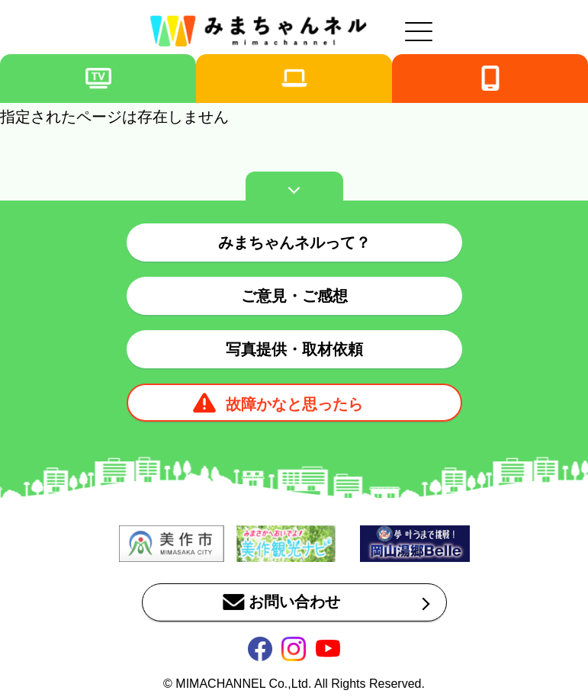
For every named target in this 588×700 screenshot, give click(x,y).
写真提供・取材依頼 (294, 349)
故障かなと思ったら (294, 404)
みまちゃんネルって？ (294, 242)
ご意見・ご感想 (294, 296)
